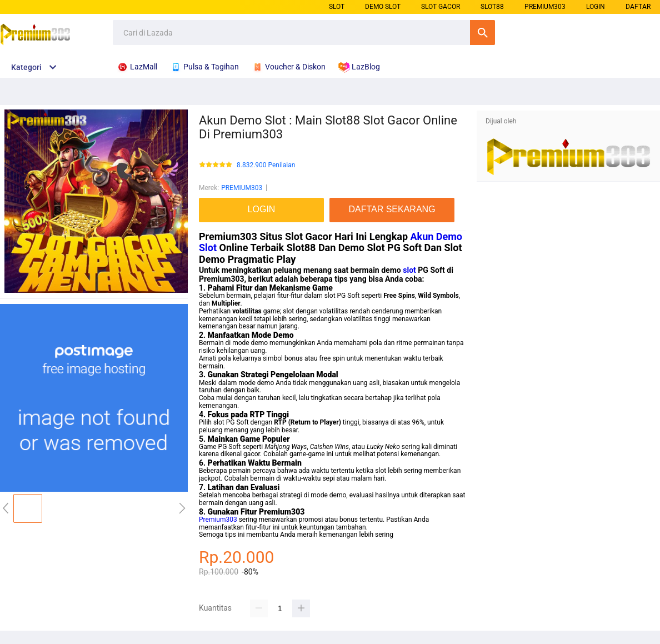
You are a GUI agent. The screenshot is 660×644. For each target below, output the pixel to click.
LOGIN (596, 7)
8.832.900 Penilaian (266, 165)
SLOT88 (492, 7)
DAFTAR (638, 7)
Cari (482, 33)
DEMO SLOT (383, 7)
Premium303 (218, 520)
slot (409, 270)
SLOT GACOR (441, 7)
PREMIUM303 (545, 7)
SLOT (337, 7)
